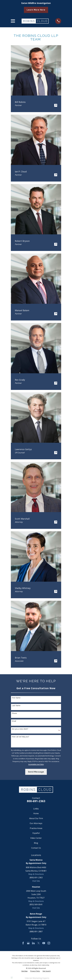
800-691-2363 (36, 801)
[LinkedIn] (33, 943)
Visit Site (36, 881)
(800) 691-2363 (36, 878)
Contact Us (36, 848)
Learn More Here (36, 10)
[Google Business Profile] (28, 943)
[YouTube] (44, 943)
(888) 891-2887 (36, 932)
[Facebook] (23, 943)
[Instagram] (49, 943)
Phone (14, 713)
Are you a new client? (20, 729)
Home (36, 813)
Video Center (36, 838)
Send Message (36, 772)
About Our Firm (36, 818)
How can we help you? (20, 737)
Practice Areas (36, 828)
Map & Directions (36, 874)
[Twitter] (39, 943)
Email (14, 721)
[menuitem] (24, 971)
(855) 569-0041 (36, 904)
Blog (36, 843)
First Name (16, 698)
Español (36, 833)
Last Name (16, 706)
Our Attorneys (36, 823)
